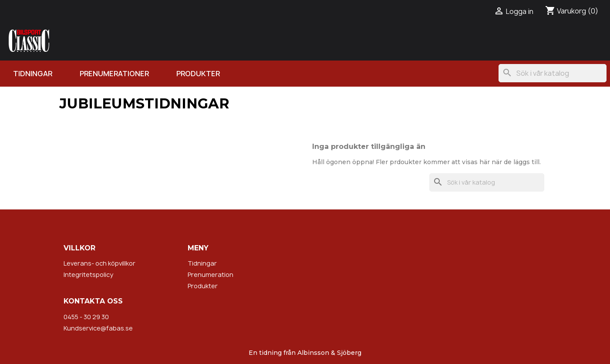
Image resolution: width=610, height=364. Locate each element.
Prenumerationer (114, 74)
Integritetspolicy (88, 275)
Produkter (198, 74)
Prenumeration (211, 275)
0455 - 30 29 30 (86, 317)
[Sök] (553, 73)
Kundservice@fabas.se (98, 328)
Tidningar (33, 74)
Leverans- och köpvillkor (99, 263)
